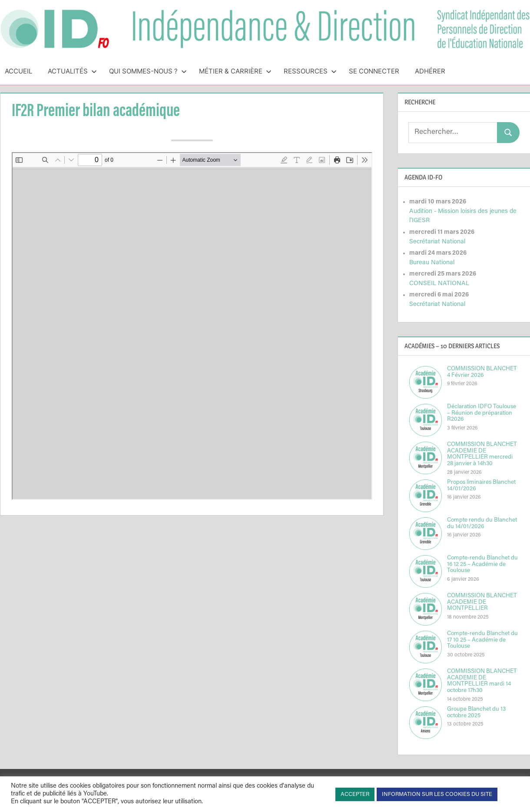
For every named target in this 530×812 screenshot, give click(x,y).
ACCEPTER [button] (355, 794)
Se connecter (374, 71)
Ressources (310, 71)
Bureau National (432, 263)
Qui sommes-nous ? (148, 71)
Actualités (72, 71)
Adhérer (430, 71)
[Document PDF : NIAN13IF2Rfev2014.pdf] (192, 326)
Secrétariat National (437, 242)
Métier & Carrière (235, 71)
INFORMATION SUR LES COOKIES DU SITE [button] (437, 794)
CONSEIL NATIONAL (439, 284)
